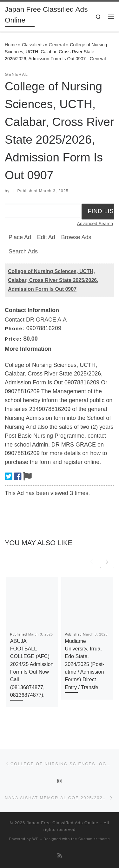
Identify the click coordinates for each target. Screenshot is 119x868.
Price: (13, 339)
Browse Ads (76, 237)
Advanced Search (95, 224)
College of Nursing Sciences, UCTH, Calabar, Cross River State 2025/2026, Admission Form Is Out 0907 (53, 280)
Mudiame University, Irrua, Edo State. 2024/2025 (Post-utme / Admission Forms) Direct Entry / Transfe (84, 664)
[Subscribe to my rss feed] (60, 855)
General (57, 45)
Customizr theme (94, 839)
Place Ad (20, 237)
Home (11, 45)
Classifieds (33, 45)
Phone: (15, 328)
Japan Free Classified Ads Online (63, 823)
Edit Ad (46, 237)
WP (36, 839)
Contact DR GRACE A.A (36, 320)
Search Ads (23, 251)
